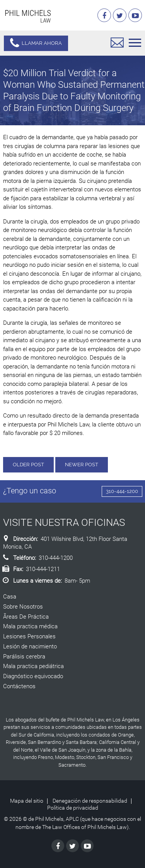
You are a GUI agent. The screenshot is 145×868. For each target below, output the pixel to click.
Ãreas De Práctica (26, 617)
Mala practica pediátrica (33, 666)
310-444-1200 (122, 491)
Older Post (28, 465)
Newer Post (82, 465)
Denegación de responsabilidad (90, 801)
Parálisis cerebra (24, 657)
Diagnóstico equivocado (33, 676)
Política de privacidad (73, 808)
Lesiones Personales (29, 636)
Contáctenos (19, 686)
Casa (10, 597)
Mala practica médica (30, 626)
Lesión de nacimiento (30, 646)
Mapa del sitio (27, 801)
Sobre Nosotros (23, 607)
